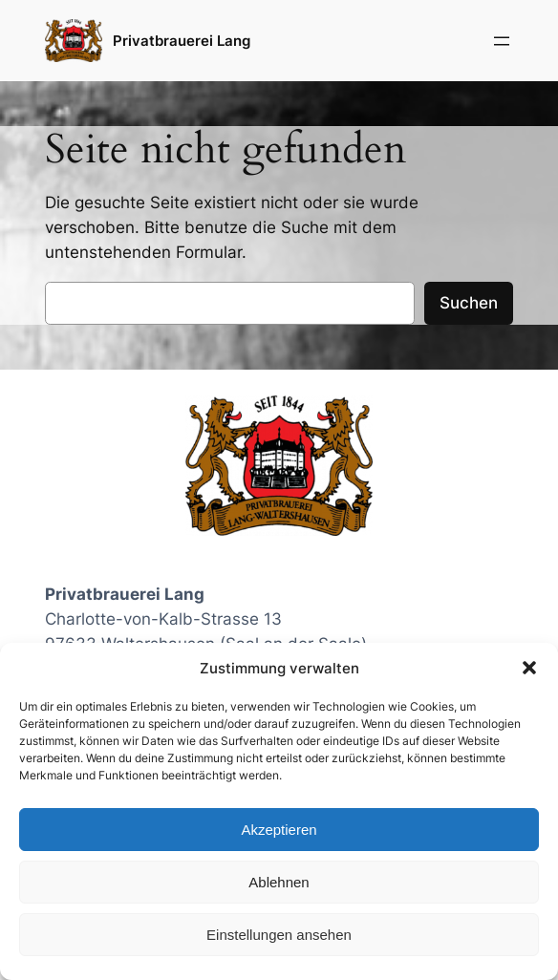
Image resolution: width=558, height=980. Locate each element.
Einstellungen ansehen (279, 935)
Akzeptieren (279, 830)
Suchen (469, 303)
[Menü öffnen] (502, 41)
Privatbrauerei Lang (182, 41)
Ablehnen (279, 882)
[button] (529, 668)
